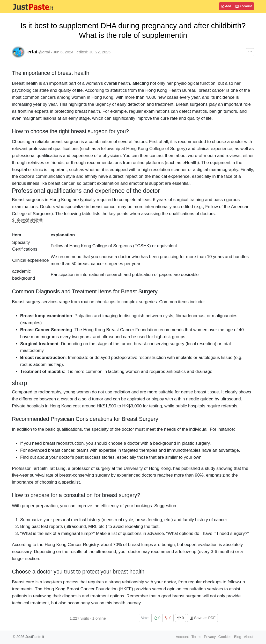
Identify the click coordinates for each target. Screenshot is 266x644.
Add (226, 6)
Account (244, 6)
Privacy (210, 637)
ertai (32, 52)
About (249, 637)
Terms (196, 637)
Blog (238, 637)
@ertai (44, 52)
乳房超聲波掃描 (27, 221)
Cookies (225, 637)
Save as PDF (202, 618)
